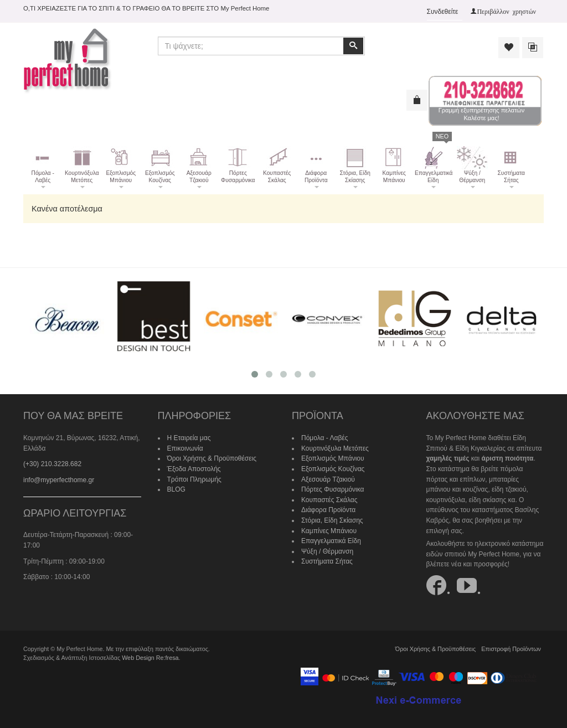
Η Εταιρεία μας (189, 438)
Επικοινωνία (185, 448)
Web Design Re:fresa (150, 658)
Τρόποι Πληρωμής (194, 479)
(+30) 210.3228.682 (52, 464)
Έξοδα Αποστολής (194, 469)
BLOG (176, 489)
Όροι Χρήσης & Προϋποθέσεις (212, 458)
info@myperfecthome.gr (59, 480)
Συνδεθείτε (443, 12)
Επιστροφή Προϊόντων (511, 649)
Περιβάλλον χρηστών (506, 11)
